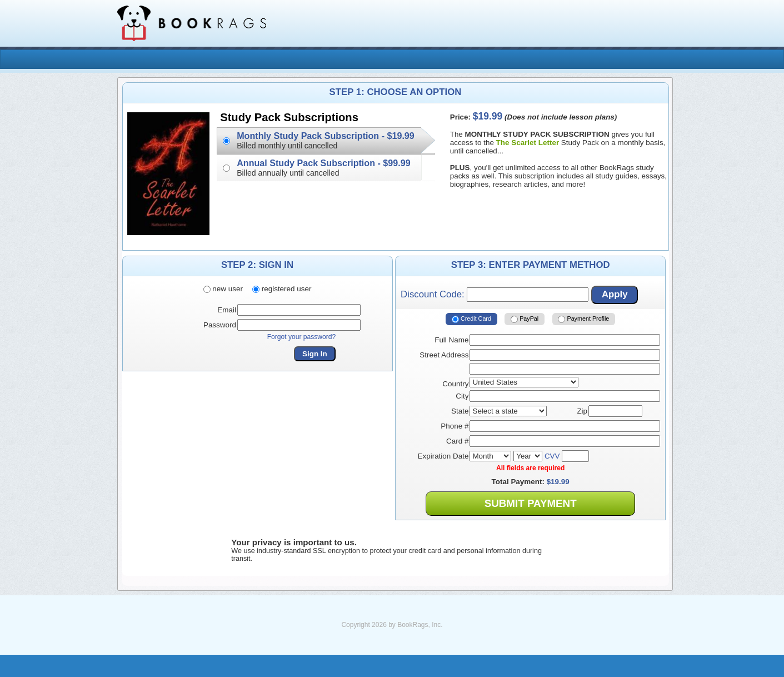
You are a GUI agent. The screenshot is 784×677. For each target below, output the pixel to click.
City (462, 396)
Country (455, 384)
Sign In (315, 354)
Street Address (444, 355)
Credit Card (471, 319)
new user (223, 289)
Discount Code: (495, 295)
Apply (615, 294)
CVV (552, 456)
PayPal (525, 319)
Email (227, 310)
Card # (457, 441)
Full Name (451, 340)
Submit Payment (531, 503)
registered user (282, 289)
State (460, 411)
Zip (582, 411)
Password (220, 325)
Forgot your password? (302, 337)
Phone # (455, 426)
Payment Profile (583, 319)
